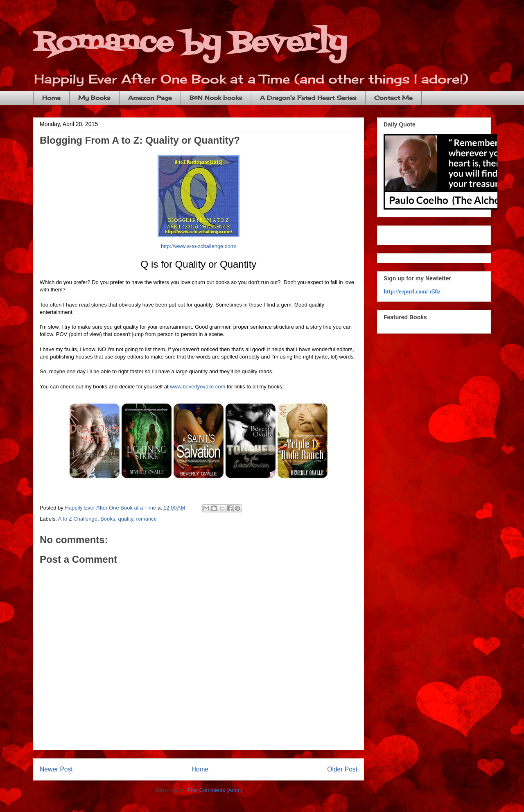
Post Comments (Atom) (215, 790)
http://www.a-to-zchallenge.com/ (199, 246)
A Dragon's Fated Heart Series (308, 98)
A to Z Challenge (78, 519)
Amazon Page (150, 98)
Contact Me (393, 98)
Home (51, 98)
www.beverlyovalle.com (198, 387)
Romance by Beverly (190, 43)
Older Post (342, 769)
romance (146, 519)
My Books (94, 98)
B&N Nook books (216, 98)
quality (126, 519)
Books (108, 519)
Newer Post (56, 769)
